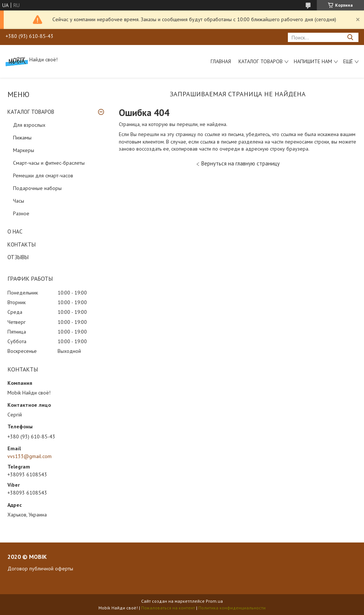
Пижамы (22, 138)
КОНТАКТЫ (22, 244)
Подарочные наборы (37, 188)
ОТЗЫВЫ (18, 257)
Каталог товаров (261, 61)
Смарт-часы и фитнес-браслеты (49, 163)
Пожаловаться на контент (168, 608)
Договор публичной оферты (40, 569)
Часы (19, 201)
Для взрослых (29, 125)
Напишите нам (313, 61)
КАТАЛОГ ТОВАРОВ (31, 112)
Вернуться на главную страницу (240, 163)
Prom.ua (214, 601)
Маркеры (24, 150)
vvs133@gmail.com (30, 456)
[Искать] (350, 37)
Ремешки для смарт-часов (43, 176)
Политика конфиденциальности (232, 608)
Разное (21, 213)
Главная (221, 61)
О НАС (15, 231)
